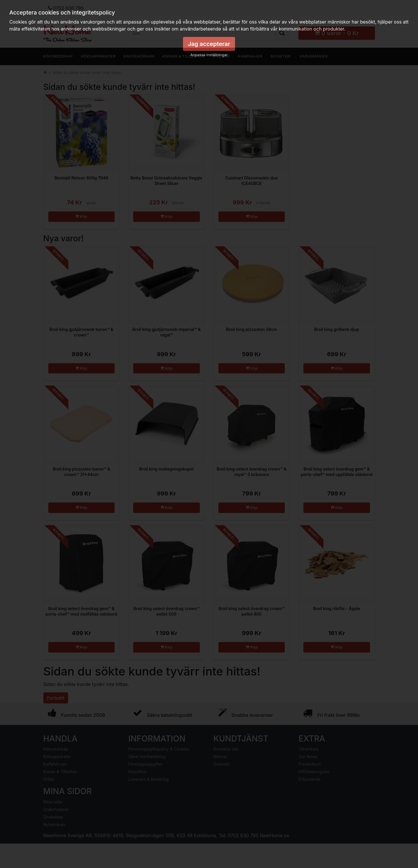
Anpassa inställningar (209, 55)
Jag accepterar (209, 44)
